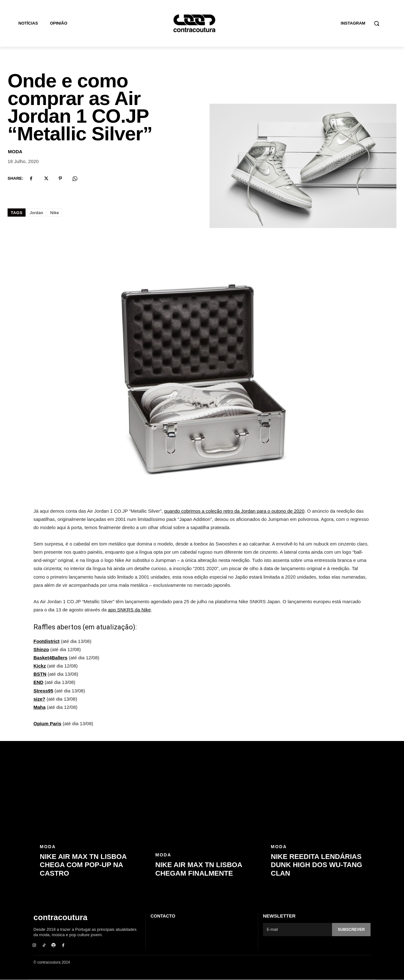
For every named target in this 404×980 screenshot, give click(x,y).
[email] (297, 930)
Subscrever (351, 930)
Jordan (36, 213)
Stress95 (43, 691)
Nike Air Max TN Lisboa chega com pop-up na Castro (83, 865)
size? (39, 699)
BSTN (40, 674)
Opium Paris (47, 723)
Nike (55, 213)
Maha (39, 707)
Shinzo (41, 649)
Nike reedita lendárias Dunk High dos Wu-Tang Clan (316, 865)
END (39, 682)
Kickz (40, 666)
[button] (377, 23)
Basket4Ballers (50, 658)
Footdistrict (47, 641)
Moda (15, 152)
